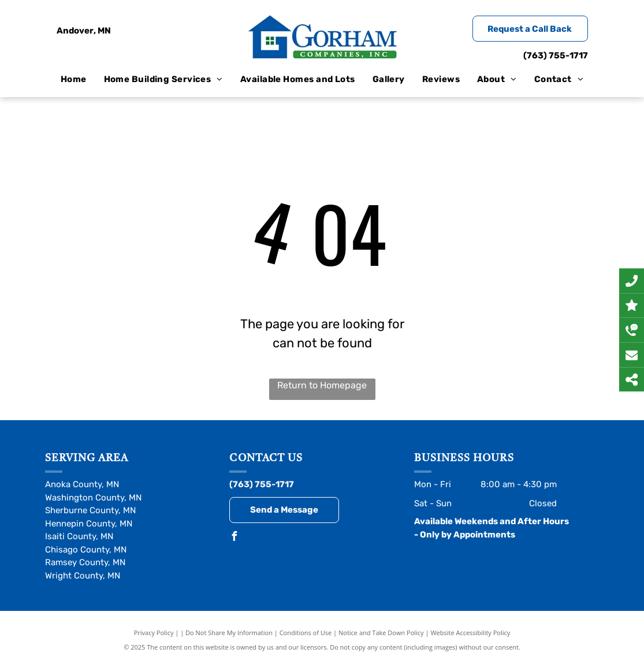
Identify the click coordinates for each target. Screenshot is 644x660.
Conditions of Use (306, 633)
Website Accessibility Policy (470, 633)
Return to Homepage (322, 385)
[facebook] (234, 538)
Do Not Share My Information (229, 633)
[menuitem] (74, 79)
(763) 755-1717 (556, 55)
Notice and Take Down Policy (381, 633)
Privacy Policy (154, 633)
